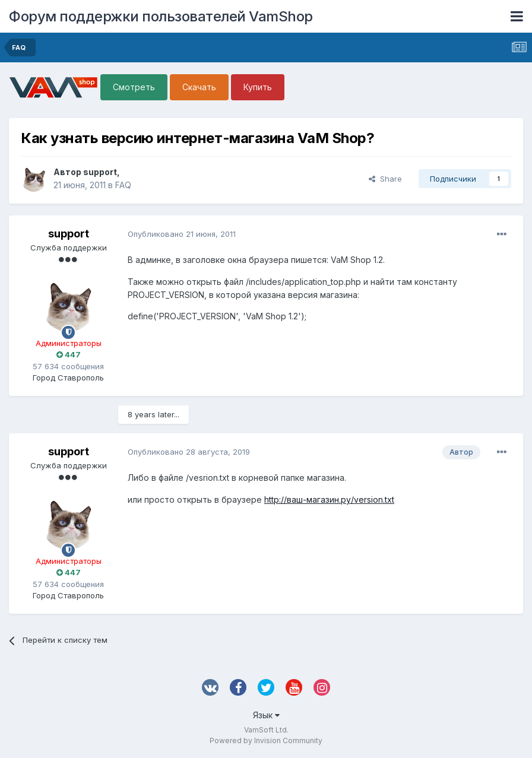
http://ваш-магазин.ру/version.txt (329, 499)
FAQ (123, 185)
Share (385, 179)
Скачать (199, 87)
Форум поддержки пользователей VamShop (161, 16)
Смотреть (134, 87)
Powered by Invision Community (266, 740)
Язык (266, 715)
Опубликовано (182, 234)
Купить (258, 87)
